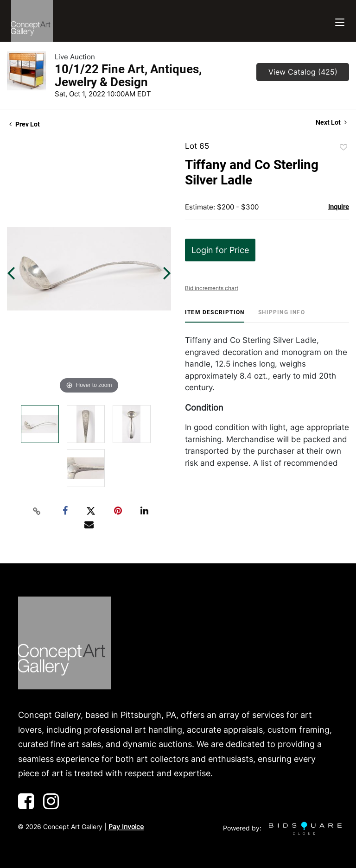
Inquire (339, 207)
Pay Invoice (126, 827)
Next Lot (331, 122)
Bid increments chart (212, 288)
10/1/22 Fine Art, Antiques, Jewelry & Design (128, 76)
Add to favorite (343, 147)
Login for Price (220, 250)
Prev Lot (25, 124)
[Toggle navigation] (340, 21)
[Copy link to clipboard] (37, 511)
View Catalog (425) (303, 72)
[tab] (215, 316)
